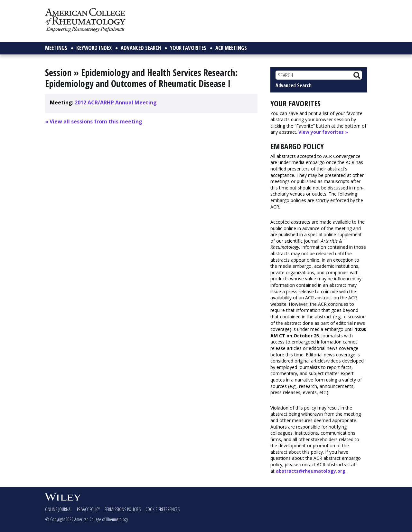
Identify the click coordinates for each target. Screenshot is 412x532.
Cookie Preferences (163, 509)
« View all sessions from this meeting (94, 121)
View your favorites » (323, 132)
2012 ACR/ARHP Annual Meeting (116, 102)
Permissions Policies (123, 509)
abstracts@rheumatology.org (311, 471)
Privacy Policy (88, 509)
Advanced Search (294, 85)
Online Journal (59, 509)
